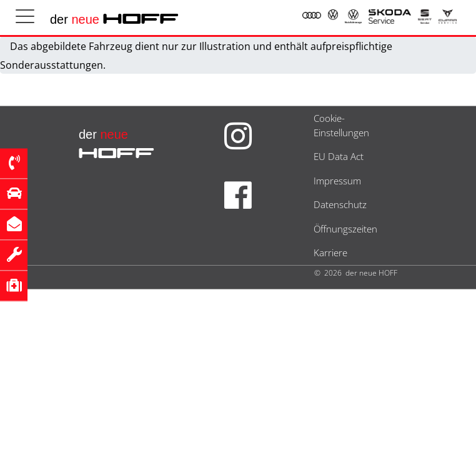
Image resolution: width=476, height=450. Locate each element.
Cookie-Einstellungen (341, 125)
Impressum (337, 181)
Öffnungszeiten (345, 229)
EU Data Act (339, 156)
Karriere (330, 252)
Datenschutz (340, 204)
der (114, 19)
